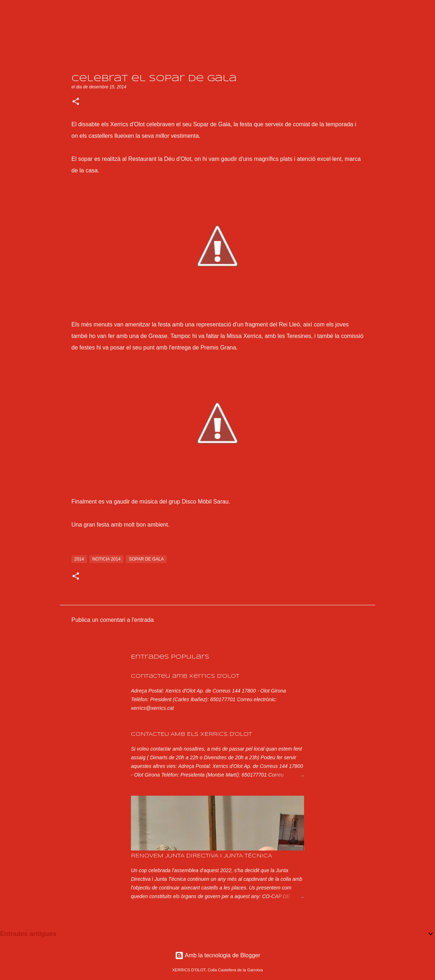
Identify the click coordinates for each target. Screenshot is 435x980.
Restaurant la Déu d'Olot (160, 159)
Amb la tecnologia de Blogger (218, 955)
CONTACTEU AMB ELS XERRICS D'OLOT (191, 734)
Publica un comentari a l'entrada (113, 620)
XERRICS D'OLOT (83, 12)
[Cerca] (156, 12)
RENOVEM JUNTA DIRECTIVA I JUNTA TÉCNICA (201, 856)
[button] (76, 102)
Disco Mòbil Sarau (205, 502)
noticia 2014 (106, 559)
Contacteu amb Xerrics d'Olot (185, 676)
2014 (79, 559)
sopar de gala (146, 559)
